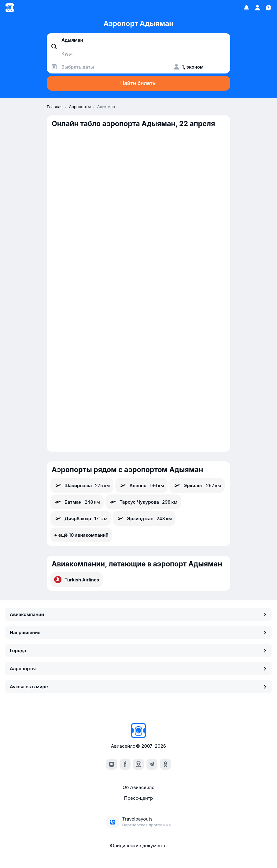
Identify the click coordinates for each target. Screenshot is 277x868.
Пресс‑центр (138, 798)
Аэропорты (138, 669)
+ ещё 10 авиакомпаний (81, 535)
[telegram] (152, 764)
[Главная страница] (10, 8)
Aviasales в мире (138, 687)
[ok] (165, 764)
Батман (77, 502)
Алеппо (141, 485)
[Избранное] (246, 8)
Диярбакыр (81, 518)
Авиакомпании (138, 614)
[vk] (112, 764)
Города (138, 650)
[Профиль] (257, 8)
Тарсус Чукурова (143, 502)
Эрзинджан (144, 518)
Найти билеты (139, 83)
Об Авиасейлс (138, 787)
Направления (138, 632)
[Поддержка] (268, 8)
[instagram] (138, 764)
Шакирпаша (82, 485)
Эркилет (197, 485)
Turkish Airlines (77, 580)
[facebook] (125, 764)
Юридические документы (138, 845)
